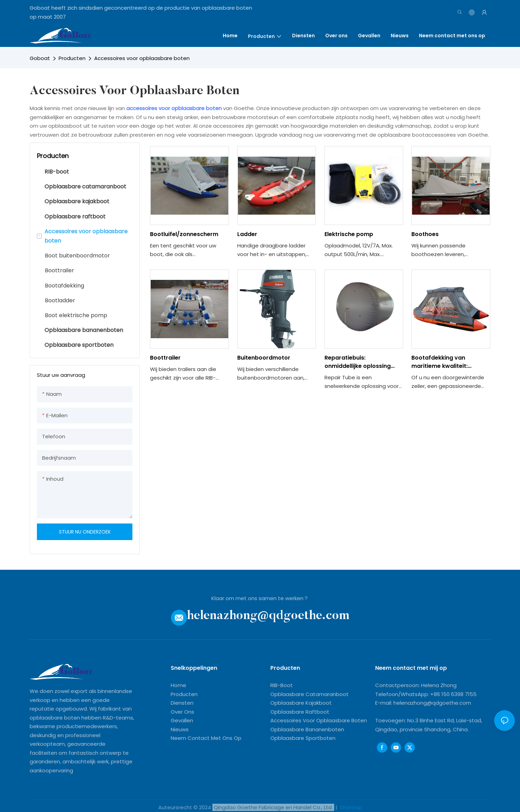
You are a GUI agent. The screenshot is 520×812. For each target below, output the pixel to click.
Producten (72, 58)
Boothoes (425, 234)
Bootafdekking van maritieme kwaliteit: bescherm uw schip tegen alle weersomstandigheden (450, 362)
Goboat (40, 58)
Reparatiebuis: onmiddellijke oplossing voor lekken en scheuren (359, 362)
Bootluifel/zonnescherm (184, 234)
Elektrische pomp (349, 234)
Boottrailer (165, 358)
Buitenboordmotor (264, 358)
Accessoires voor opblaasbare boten (142, 58)
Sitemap (350, 807)
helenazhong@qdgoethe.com (268, 616)
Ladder (247, 234)
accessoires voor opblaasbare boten (175, 108)
